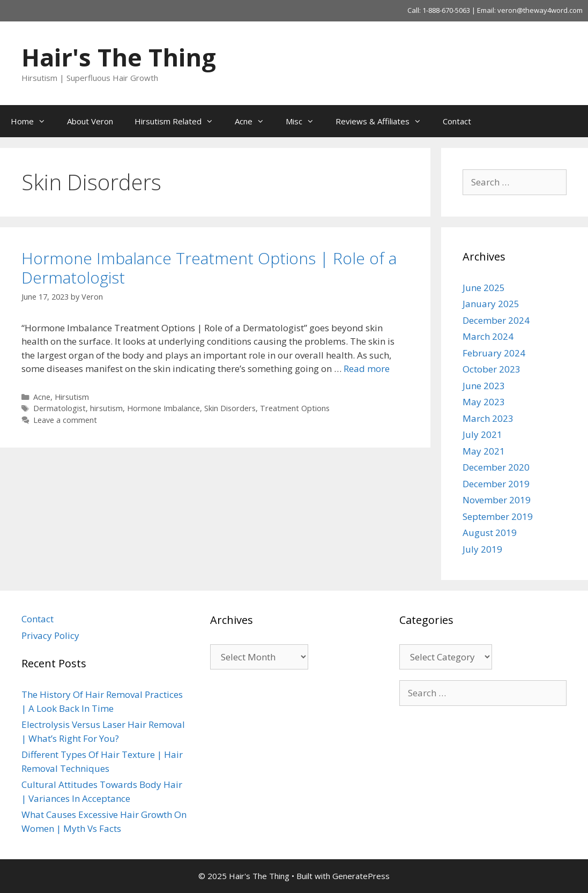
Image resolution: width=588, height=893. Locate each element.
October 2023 (492, 369)
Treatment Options (295, 408)
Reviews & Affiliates (384, 121)
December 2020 (496, 467)
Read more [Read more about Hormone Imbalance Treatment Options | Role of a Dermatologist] (367, 369)
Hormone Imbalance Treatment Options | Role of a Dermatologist (209, 268)
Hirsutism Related (179, 121)
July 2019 (482, 549)
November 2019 (497, 500)
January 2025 (491, 304)
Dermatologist (59, 408)
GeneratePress (361, 876)
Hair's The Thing (119, 57)
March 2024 (488, 336)
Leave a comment (65, 420)
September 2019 (498, 516)
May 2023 (484, 402)
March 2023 (488, 418)
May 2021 (484, 451)
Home (34, 121)
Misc (305, 121)
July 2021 (482, 434)
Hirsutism (72, 397)
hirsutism (106, 408)
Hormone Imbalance (163, 408)
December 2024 (496, 320)
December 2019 (496, 484)
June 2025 (484, 288)
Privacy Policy (50, 635)
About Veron (90, 121)
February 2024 (494, 353)
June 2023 (484, 386)
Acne (255, 121)
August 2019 (490, 533)
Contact (457, 121)
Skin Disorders (230, 408)
